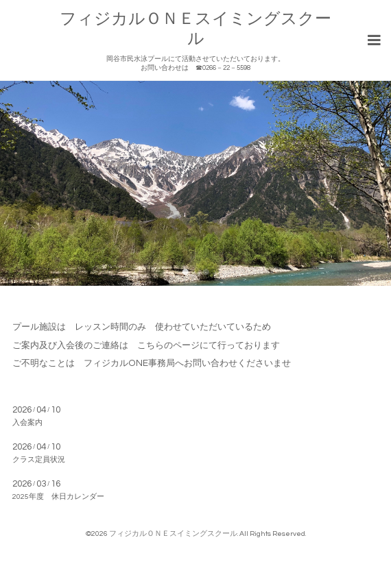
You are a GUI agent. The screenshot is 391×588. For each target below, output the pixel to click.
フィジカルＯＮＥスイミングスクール (173, 534)
